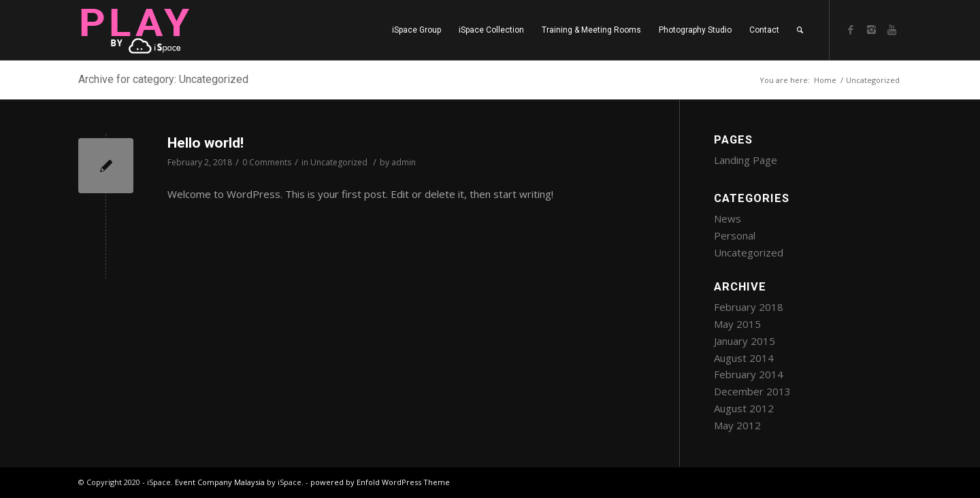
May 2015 (737, 324)
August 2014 (744, 358)
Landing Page (746, 160)
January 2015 (745, 341)
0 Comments (267, 162)
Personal (735, 235)
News (728, 218)
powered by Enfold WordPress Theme (380, 482)
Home (825, 80)
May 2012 (737, 425)
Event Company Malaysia (220, 482)
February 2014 (749, 374)
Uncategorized (339, 162)
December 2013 (752, 391)
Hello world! (206, 143)
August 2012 (744, 408)
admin (404, 162)
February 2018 (749, 307)
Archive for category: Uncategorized (163, 79)
